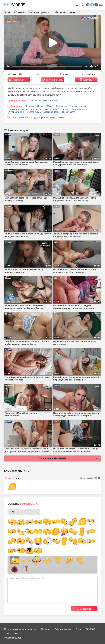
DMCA (17, 634)
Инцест (41, 106)
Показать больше (52, 458)
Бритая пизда (34, 112)
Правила (46, 629)
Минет (50, 106)
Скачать (88, 80)
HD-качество (69, 112)
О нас (78, 629)
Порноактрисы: (19, 101)
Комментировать (55, 80)
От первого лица (16, 112)
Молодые (30, 106)
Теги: (14, 117)
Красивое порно (51, 112)
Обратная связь (63, 629)
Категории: (16, 106)
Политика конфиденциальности (20, 629)
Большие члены (78, 106)
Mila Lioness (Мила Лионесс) (45, 101)
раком (61, 117)
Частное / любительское (73, 109)
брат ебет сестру (28, 117)
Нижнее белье (51, 109)
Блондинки (35, 109)
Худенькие (62, 106)
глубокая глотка (47, 117)
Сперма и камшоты (17, 109)
